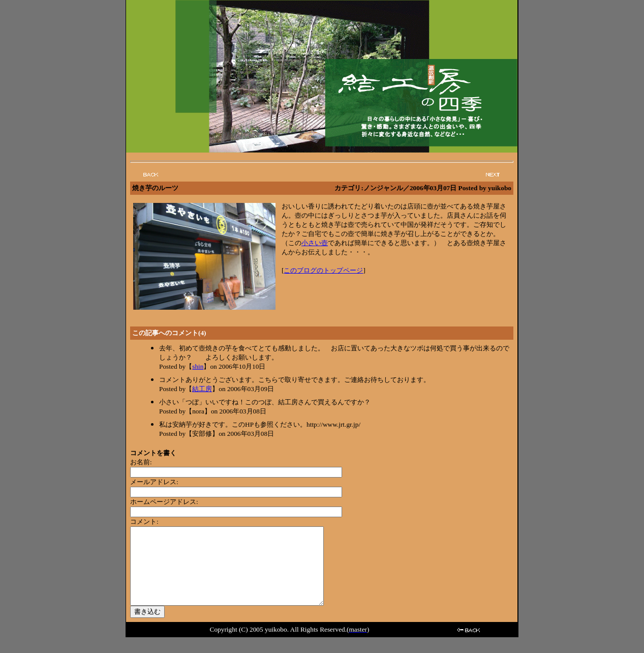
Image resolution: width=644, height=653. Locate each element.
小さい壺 (315, 243)
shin (198, 366)
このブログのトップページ (323, 270)
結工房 (202, 389)
